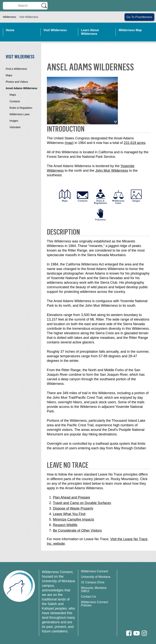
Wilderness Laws (20, 114)
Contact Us (89, 597)
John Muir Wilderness (112, 171)
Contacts (15, 101)
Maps (9, 75)
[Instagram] (144, 633)
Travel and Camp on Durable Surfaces (82, 503)
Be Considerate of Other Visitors (77, 530)
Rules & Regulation (21, 108)
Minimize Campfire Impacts (74, 519)
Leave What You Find (69, 514)
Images (14, 121)
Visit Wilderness (55, 30)
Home (10, 30)
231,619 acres (135, 143)
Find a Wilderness (16, 69)
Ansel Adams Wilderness (22, 88)
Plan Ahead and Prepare (72, 497)
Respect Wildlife (65, 525)
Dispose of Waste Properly (73, 508)
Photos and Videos (17, 82)
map (69, 143)
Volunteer (15, 127)
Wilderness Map (130, 30)
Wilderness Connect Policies (95, 604)
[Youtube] (137, 633)
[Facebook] (129, 633)
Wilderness (9, 17)
